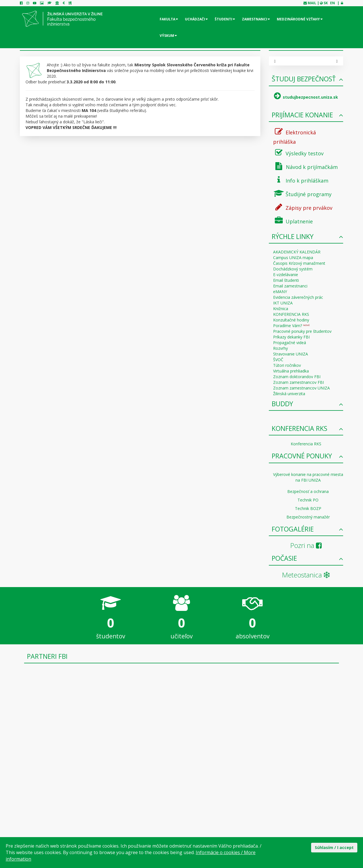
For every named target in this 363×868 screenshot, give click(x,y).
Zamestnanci (255, 19)
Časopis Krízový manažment (299, 263)
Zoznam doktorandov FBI (297, 377)
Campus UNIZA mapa (293, 258)
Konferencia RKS (306, 444)
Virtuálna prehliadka (291, 371)
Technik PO (308, 500)
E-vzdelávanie (286, 275)
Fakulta (167, 19)
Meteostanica (306, 575)
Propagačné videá (290, 343)
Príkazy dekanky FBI (291, 337)
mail (312, 3)
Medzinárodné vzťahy (298, 19)
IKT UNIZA (283, 303)
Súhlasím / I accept (334, 847)
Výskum (167, 36)
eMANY (280, 292)
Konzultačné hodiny (291, 320)
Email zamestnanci (290, 286)
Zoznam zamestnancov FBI (298, 382)
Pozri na (306, 545)
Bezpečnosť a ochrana (308, 491)
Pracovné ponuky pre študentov (302, 331)
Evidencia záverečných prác (298, 297)
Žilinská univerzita (289, 394)
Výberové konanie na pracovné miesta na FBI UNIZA (308, 477)
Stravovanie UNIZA (291, 354)
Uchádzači (195, 19)
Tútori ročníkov (287, 365)
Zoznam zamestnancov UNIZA (301, 388)
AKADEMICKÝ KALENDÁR (297, 252)
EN (333, 3)
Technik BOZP (308, 508)
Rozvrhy (280, 348)
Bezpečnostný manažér (308, 517)
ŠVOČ (278, 360)
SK (326, 3)
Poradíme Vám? (291, 326)
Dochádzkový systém (293, 269)
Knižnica (281, 309)
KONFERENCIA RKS (291, 314)
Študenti (223, 19)
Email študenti (286, 280)
